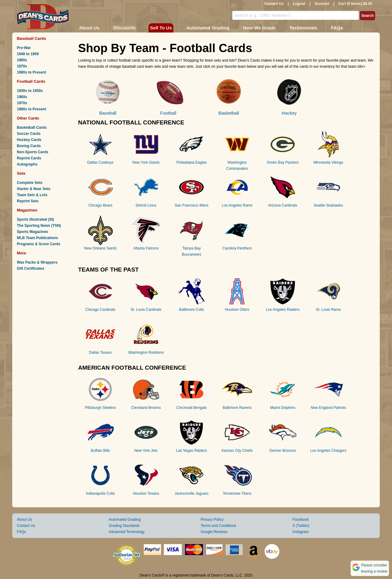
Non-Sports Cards (33, 152)
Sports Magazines (32, 232)
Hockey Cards (29, 140)
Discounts (124, 28)
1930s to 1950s (30, 91)
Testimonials (303, 28)
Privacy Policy (212, 520)
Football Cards (31, 81)
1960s (22, 60)
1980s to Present (31, 72)
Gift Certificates (30, 269)
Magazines (27, 210)
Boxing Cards (29, 146)
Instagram (301, 532)
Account (322, 4)
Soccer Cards (29, 134)
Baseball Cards (32, 38)
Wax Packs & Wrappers (37, 262)
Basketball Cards (32, 128)
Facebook (301, 520)
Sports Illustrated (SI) (35, 219)
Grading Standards (124, 526)
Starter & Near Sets (34, 189)
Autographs (27, 164)
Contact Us (274, 4)
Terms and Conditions (218, 526)
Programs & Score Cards (39, 244)
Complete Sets (30, 183)
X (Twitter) (301, 526)
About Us (89, 28)
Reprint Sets (28, 201)
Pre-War (24, 48)
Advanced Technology (127, 532)
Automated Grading (208, 28)
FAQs (337, 28)
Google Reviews (214, 532)
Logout (299, 4)
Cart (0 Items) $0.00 (355, 4)
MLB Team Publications (37, 238)
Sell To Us (161, 28)
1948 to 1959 (28, 54)
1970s (22, 66)
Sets (21, 173)
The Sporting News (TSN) (39, 226)
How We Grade (259, 28)
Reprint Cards (29, 158)
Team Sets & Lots (32, 195)
